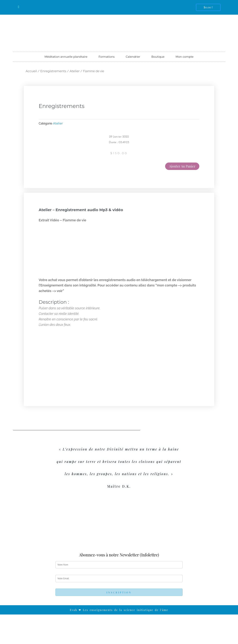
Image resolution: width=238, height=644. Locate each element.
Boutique (158, 57)
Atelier (75, 71)
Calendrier (133, 57)
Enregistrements (53, 71)
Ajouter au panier (182, 166)
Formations (107, 57)
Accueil (31, 71)
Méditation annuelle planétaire (66, 57)
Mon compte (184, 57)
